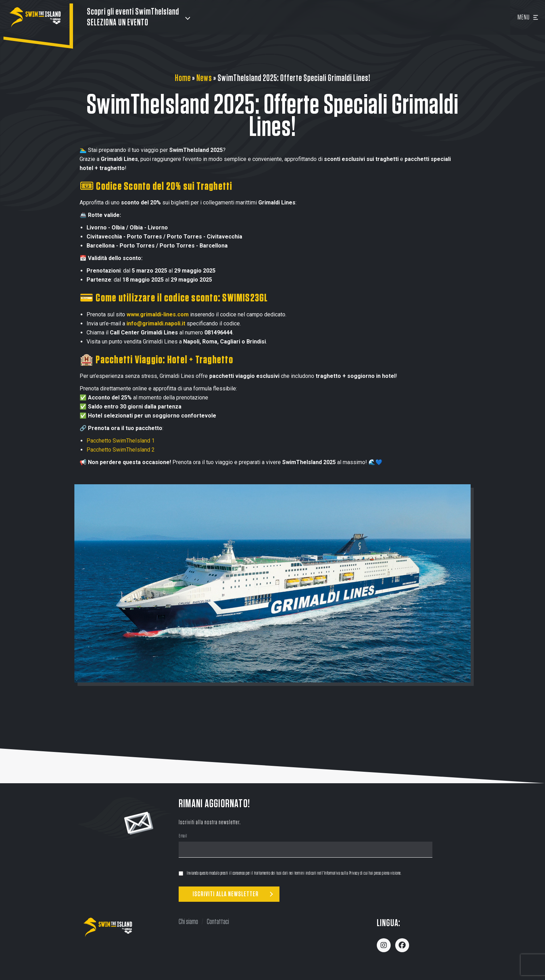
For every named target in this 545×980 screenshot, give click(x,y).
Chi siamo (188, 922)
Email (183, 837)
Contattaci (218, 922)
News (204, 78)
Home (183, 78)
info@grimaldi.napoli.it (156, 323)
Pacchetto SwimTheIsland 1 (121, 441)
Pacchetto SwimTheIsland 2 (121, 450)
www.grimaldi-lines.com (158, 314)
